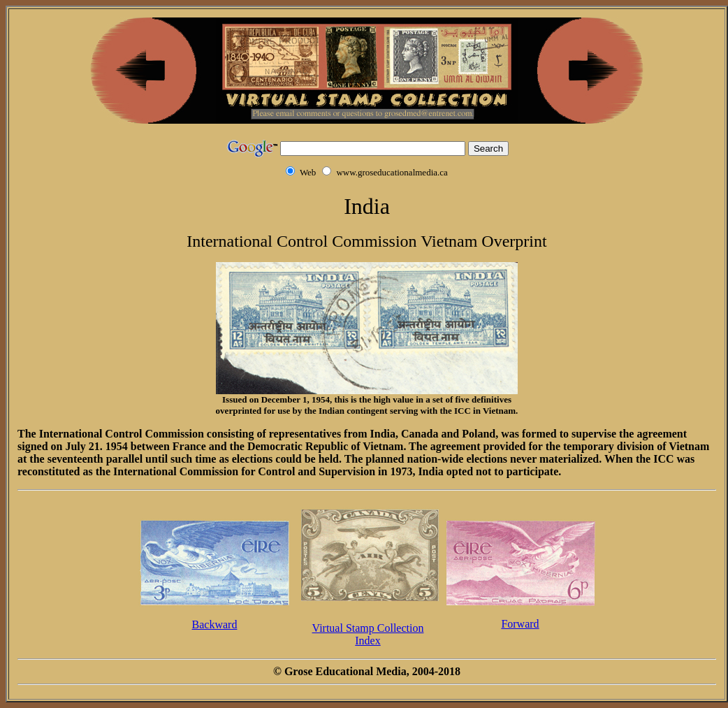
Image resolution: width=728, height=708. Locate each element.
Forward (520, 624)
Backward (215, 624)
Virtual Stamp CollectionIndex (368, 634)
